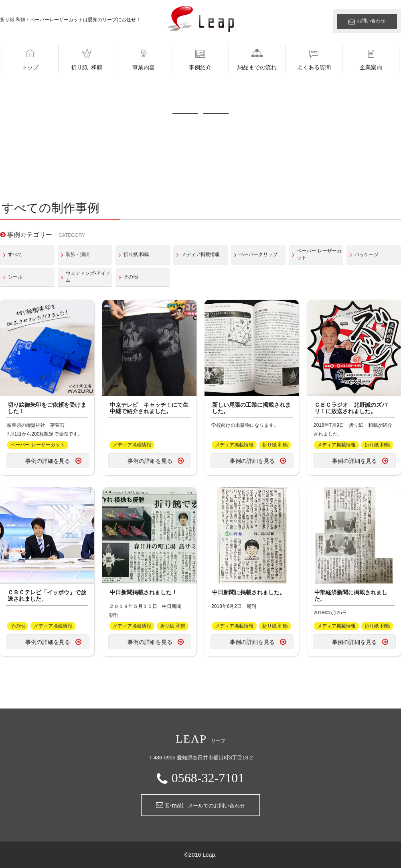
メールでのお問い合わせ (200, 805)
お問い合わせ (371, 21)
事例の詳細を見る (48, 461)
